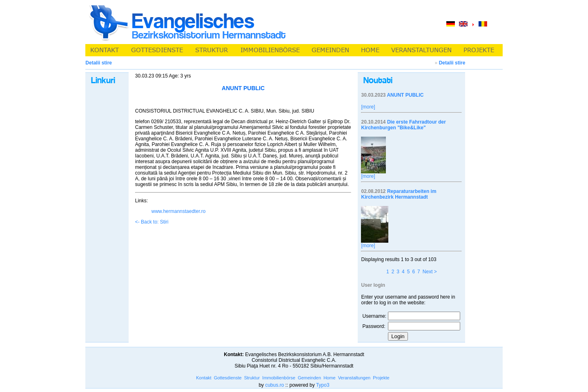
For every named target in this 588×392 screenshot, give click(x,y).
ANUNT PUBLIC (405, 95)
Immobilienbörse (279, 378)
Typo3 (323, 385)
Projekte (381, 378)
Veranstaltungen (354, 378)
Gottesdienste (228, 378)
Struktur (252, 378)
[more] (368, 107)
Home (329, 378)
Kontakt (204, 378)
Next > (430, 272)
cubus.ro (274, 385)
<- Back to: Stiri (152, 222)
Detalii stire (452, 63)
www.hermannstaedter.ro (179, 211)
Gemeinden (309, 378)
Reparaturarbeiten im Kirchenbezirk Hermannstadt (399, 194)
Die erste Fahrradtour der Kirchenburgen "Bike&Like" (403, 125)
